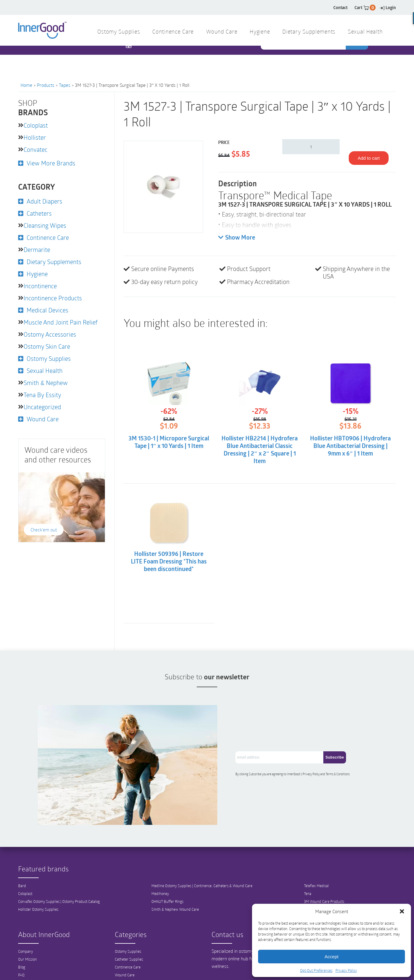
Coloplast (36, 125)
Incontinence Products (53, 298)
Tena (308, 873)
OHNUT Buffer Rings (167, 880)
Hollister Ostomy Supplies (38, 888)
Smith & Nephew (46, 383)
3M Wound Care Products (324, 880)
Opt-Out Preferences (316, 970)
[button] (402, 911)
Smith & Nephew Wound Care (175, 888)
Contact (340, 7)
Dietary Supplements (309, 32)
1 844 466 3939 (153, 57)
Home (26, 85)
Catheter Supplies (129, 938)
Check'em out (44, 530)
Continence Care (173, 32)
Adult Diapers (44, 201)
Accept (332, 957)
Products (46, 85)
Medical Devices (47, 310)
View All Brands (317, 888)
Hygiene (260, 32)
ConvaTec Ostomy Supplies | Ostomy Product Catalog (59, 880)
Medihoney (160, 873)
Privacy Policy (346, 970)
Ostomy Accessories (50, 334)
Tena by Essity (42, 395)
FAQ (21, 954)
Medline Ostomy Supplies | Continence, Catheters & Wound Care (202, 865)
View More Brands (51, 163)
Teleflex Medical (316, 865)
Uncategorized (42, 407)
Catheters (39, 213)
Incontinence (40, 286)
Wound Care (222, 32)
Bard (22, 865)
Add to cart (369, 158)
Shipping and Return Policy (40, 962)
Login (388, 7)
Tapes (65, 85)
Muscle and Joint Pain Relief (61, 322)
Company (26, 930)
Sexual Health (365, 32)
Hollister (35, 137)
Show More (237, 238)
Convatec (36, 149)
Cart (365, 7)
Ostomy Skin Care (47, 346)
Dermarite (37, 250)
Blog (22, 946)
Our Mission (27, 938)
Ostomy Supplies (119, 32)
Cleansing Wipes (45, 225)
